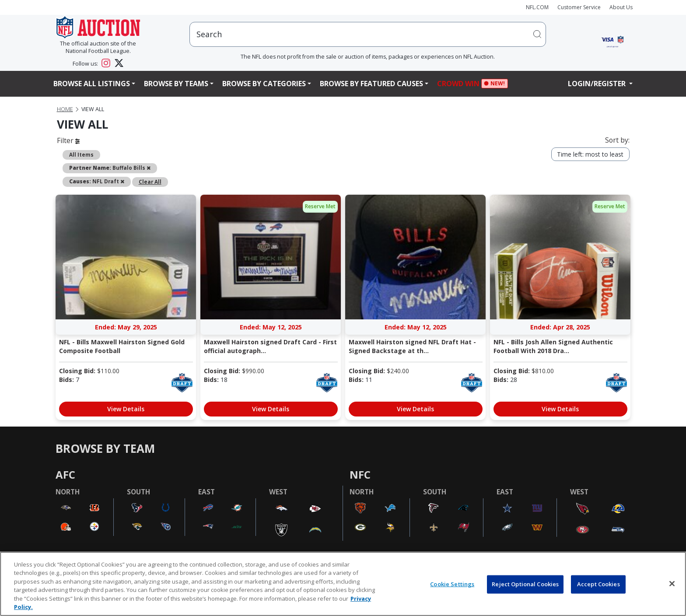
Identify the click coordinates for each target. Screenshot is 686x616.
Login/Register (598, 84)
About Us (621, 7)
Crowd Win (460, 84)
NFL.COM (537, 7)
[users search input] (368, 34)
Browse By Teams (176, 84)
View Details (126, 409)
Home (65, 109)
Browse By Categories (264, 84)
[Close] (672, 584)
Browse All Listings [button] (92, 84)
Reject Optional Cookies (525, 584)
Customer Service (579, 7)
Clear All (150, 182)
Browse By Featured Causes (371, 84)
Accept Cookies (598, 584)
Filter (68, 140)
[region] (343, 584)
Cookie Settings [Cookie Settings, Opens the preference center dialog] (452, 584)
